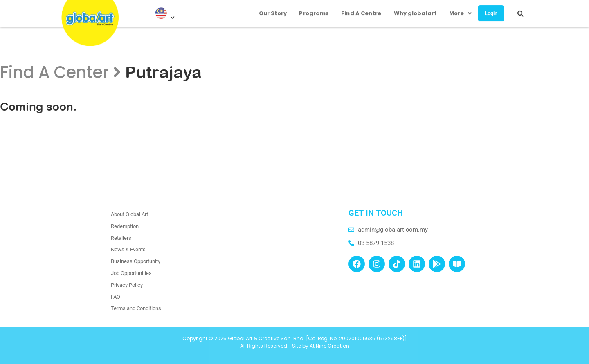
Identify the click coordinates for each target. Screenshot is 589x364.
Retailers (121, 238)
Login (489, 10)
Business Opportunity (136, 261)
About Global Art (129, 214)
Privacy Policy (127, 285)
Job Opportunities (131, 273)
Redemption (125, 226)
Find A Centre (357, 10)
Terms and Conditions (136, 308)
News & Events (128, 249)
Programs (310, 10)
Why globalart (411, 10)
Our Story (269, 10)
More (456, 10)
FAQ (116, 297)
